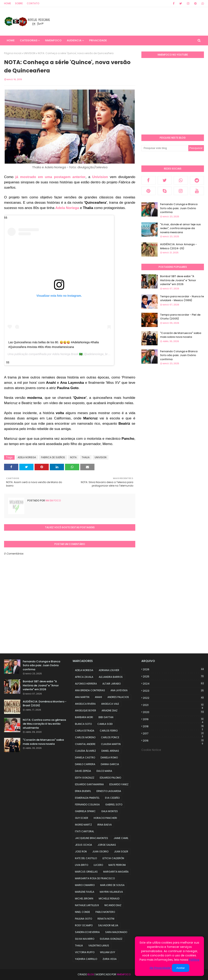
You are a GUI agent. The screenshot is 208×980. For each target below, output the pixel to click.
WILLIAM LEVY (108, 952)
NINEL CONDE (82, 912)
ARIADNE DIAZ (109, 710)
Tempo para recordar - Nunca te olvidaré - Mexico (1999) (182, 298)
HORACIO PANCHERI (105, 818)
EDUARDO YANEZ (119, 784)
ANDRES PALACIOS (118, 697)
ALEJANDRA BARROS (111, 677)
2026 (173, 669)
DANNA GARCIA (110, 764)
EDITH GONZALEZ (85, 778)
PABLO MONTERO (105, 912)
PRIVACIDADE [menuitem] (98, 40)
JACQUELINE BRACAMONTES (92, 838)
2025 (173, 676)
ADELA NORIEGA (27, 457)
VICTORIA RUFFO (85, 952)
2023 (173, 691)
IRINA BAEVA (105, 825)
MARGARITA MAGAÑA (116, 872)
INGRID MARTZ (83, 825)
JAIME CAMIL (121, 838)
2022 (173, 698)
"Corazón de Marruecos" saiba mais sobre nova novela (181, 335)
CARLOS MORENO (85, 737)
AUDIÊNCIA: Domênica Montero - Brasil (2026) (45, 704)
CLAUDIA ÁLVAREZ (85, 751)
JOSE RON (81, 851)
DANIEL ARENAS (110, 751)
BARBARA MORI (84, 717)
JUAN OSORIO (100, 851)
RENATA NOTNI (106, 919)
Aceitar (180, 968)
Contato (33, 3)
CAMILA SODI (105, 724)
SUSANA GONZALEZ (111, 939)
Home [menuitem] (11, 40)
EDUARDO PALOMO (110, 778)
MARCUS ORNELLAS (86, 872)
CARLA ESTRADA (85, 731)
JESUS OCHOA (83, 845)
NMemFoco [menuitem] (53, 40)
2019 (173, 719)
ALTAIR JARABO (112, 684)
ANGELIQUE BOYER (86, 710)
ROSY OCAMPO (84, 925)
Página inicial (13, 53)
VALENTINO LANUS (99, 946)
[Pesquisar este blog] (165, 148)
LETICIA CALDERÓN (113, 858)
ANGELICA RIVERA (85, 704)
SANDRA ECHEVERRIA (87, 932)
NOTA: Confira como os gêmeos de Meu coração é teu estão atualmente (44, 724)
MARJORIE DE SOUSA (112, 885)
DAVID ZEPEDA (83, 771)
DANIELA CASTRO (85, 757)
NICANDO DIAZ (113, 905)
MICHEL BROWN (84, 899)
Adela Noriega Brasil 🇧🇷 (67, 354)
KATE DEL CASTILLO (86, 858)
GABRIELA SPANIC (85, 811)
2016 (173, 741)
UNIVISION (29, 53)
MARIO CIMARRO (85, 885)
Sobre (19, 3)
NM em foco (53, 500)
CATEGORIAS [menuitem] (29, 40)
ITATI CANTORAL (84, 831)
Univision (101, 177)
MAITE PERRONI (117, 865)
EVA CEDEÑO (112, 798)
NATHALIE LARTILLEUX (87, 905)
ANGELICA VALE (110, 704)
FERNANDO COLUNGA (87, 804)
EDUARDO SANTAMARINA (89, 784)
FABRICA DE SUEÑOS (53, 457)
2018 (173, 726)
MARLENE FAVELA (85, 892)
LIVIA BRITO (82, 865)
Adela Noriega (67, 208)
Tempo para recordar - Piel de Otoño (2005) (180, 317)
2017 (173, 734)
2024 (173, 684)
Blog (91, 974)
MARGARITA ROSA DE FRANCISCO (95, 878)
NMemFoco (124, 974)
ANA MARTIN (82, 697)
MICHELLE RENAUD (109, 899)
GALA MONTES (109, 811)
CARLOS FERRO (109, 731)
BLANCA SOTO (83, 724)
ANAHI (98, 697)
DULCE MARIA (104, 771)
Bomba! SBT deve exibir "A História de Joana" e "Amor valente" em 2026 (178, 280)
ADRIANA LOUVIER (109, 670)
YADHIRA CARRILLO (86, 959)
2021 (173, 705)
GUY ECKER (82, 818)
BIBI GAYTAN (106, 717)
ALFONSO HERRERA (86, 684)
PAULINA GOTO (83, 919)
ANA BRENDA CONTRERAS (90, 690)
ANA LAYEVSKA (119, 690)
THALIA (86, 457)
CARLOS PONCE (110, 737)
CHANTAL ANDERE (85, 744)
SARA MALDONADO (116, 932)
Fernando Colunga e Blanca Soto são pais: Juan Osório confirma (179, 208)
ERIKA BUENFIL (83, 791)
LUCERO (98, 865)
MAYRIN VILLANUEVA (111, 892)
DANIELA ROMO (109, 757)
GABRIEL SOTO (114, 804)
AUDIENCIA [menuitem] (74, 40)
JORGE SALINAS (107, 845)
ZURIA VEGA (110, 959)
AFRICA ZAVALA (84, 677)
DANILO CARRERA (85, 764)
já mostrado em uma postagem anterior (50, 177)
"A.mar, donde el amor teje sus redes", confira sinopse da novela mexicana (180, 228)
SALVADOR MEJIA (108, 925)
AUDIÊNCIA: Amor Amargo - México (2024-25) (178, 246)
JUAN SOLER (121, 851)
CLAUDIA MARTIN (111, 744)
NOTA (73, 457)
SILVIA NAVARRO (85, 939)
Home (8, 3)
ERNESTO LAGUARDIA (109, 791)
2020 (173, 712)
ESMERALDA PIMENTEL (87, 798)
